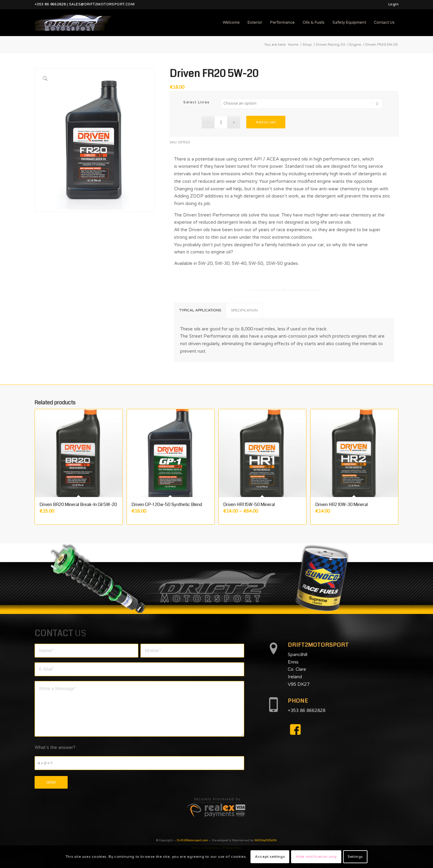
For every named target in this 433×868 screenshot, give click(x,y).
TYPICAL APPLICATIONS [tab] (200, 310)
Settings (355, 857)
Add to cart (266, 122)
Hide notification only (316, 857)
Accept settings (270, 857)
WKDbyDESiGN (266, 840)
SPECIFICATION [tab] (244, 310)
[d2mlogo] (73, 23)
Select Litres (196, 102)
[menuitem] (392, 5)
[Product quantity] (221, 122)
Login (393, 4)
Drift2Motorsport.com (192, 840)
